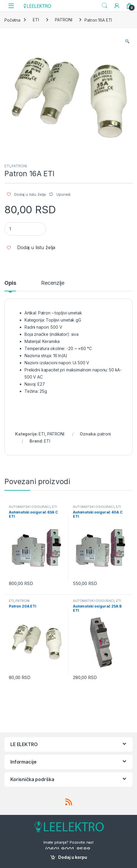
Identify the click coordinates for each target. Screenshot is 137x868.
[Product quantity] (25, 229)
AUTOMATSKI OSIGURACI (30, 507)
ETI (36, 20)
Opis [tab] (10, 283)
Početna (12, 20)
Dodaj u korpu (73, 857)
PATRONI (63, 20)
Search (105, 6)
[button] (127, 41)
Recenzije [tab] (53, 283)
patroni (104, 434)
